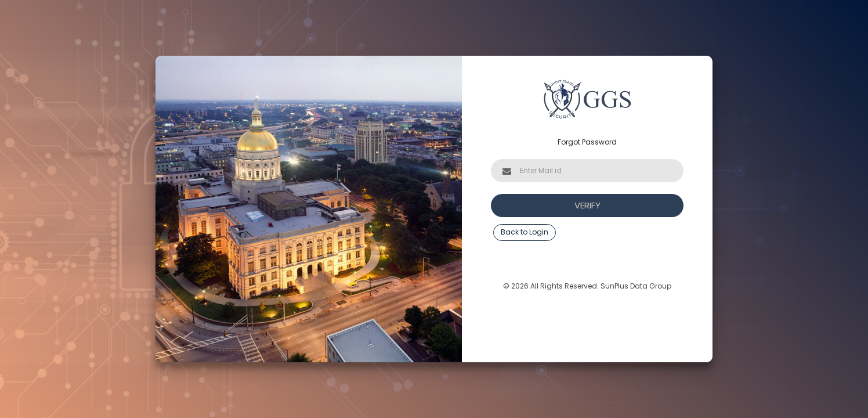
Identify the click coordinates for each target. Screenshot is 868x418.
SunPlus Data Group (636, 286)
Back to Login (525, 232)
